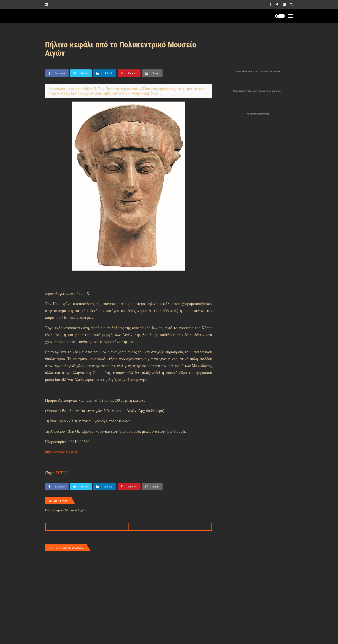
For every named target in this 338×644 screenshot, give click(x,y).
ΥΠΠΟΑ (62, 473)
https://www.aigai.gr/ (62, 452)
